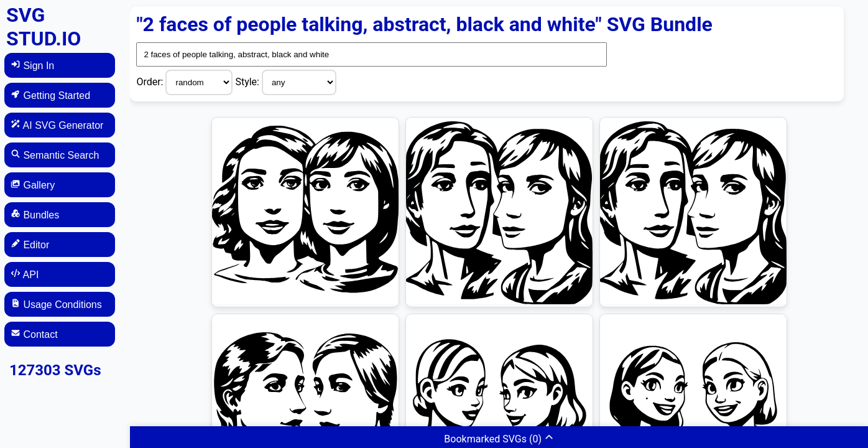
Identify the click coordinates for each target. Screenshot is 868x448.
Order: (151, 82)
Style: (248, 82)
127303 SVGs (55, 370)
